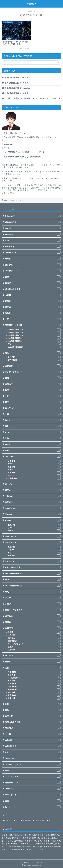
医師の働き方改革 (33, 722)
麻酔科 (33, 258)
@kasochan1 (8, 144)
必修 (34, 553)
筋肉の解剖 (34, 360)
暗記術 (33, 307)
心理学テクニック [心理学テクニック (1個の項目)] (40, 821)
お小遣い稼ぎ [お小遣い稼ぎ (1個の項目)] (8, 821)
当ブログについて (26, 862)
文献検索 (33, 496)
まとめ (33, 597)
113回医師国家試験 (34, 333)
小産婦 (33, 520)
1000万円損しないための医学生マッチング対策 (24, 152)
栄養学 (33, 604)
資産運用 (33, 234)
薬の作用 (33, 628)
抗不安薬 (34, 650)
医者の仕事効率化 (33, 289)
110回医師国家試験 (34, 341)
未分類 (33, 734)
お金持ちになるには (33, 764)
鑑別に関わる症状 (33, 567)
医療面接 (33, 384)
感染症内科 (34, 690)
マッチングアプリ (33, 252)
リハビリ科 (33, 508)
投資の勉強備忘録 (12, 78)
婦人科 (34, 531)
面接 (33, 438)
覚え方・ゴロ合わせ (33, 372)
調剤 (33, 426)
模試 (34, 344)
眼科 (34, 476)
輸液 (33, 390)
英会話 (33, 444)
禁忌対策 (33, 502)
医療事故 (33, 514)
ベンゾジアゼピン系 (34, 644)
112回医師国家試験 (34, 335)
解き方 (33, 420)
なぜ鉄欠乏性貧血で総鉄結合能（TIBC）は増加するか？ (27, 98)
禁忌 (33, 378)
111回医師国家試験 (34, 338)
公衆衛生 (34, 550)
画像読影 (33, 366)
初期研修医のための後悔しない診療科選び (22, 157)
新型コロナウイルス (33, 610)
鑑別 (33, 591)
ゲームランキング (33, 795)
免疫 (33, 319)
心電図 (33, 295)
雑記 (33, 801)
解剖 (33, 353)
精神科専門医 (33, 222)
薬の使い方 (33, 408)
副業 (33, 770)
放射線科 (34, 473)
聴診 (33, 710)
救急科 (33, 313)
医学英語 (34, 547)
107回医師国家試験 (33, 585)
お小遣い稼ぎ (33, 758)
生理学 (33, 283)
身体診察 (33, 265)
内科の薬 (34, 635)
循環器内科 (34, 684)
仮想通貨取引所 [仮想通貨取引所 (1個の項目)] (26, 821)
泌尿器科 (34, 461)
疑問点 (33, 490)
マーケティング (33, 271)
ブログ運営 (33, 788)
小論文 (33, 432)
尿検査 (33, 301)
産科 (33, 450)
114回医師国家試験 (34, 347)
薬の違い (33, 655)
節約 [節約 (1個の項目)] (50, 821)
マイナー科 (33, 456)
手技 (33, 396)
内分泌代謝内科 (34, 678)
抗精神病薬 (34, 641)
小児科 (34, 528)
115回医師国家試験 (34, 330)
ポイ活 (33, 228)
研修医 (33, 622)
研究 (33, 402)
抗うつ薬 (34, 638)
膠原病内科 (34, 695)
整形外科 (34, 467)
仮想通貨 (33, 740)
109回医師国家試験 (33, 573)
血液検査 (33, 716)
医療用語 (33, 728)
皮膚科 (34, 470)
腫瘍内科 (34, 698)
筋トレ (33, 807)
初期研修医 (33, 216)
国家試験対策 (33, 542)
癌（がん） (33, 484)
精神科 (34, 464)
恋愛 (33, 240)
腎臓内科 (34, 675)
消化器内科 (34, 687)
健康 (33, 277)
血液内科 (34, 681)
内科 (33, 667)
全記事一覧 (39, 862)
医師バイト (33, 246)
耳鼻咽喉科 (34, 478)
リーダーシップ (33, 536)
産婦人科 (34, 525)
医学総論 (34, 556)
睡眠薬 (34, 632)
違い (33, 579)
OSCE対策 (33, 561)
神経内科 (34, 692)
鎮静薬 (34, 647)
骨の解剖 (34, 357)
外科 (33, 704)
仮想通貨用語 (33, 746)
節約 (33, 752)
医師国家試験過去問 (33, 325)
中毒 (33, 414)
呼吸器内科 (34, 672)
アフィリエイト (33, 776)
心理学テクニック (33, 782)
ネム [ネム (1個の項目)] (17, 821)
